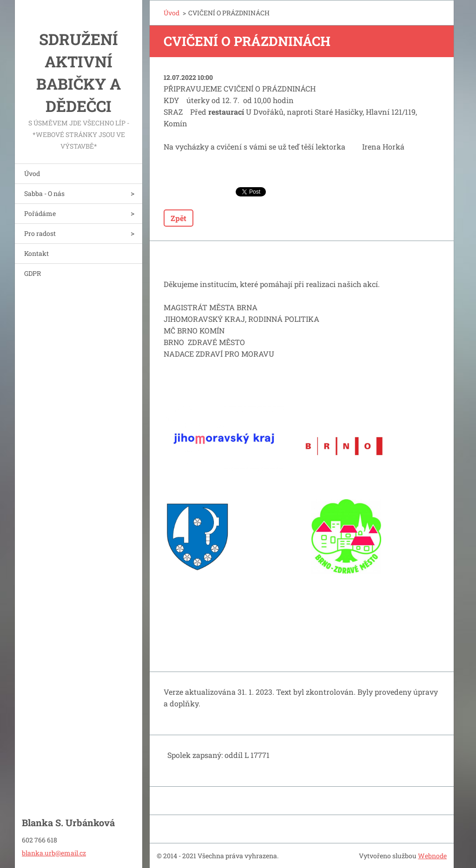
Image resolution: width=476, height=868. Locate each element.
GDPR (33, 273)
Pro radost (40, 233)
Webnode (432, 856)
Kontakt (36, 253)
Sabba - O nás (44, 193)
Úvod (32, 173)
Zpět (178, 218)
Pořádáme (40, 213)
